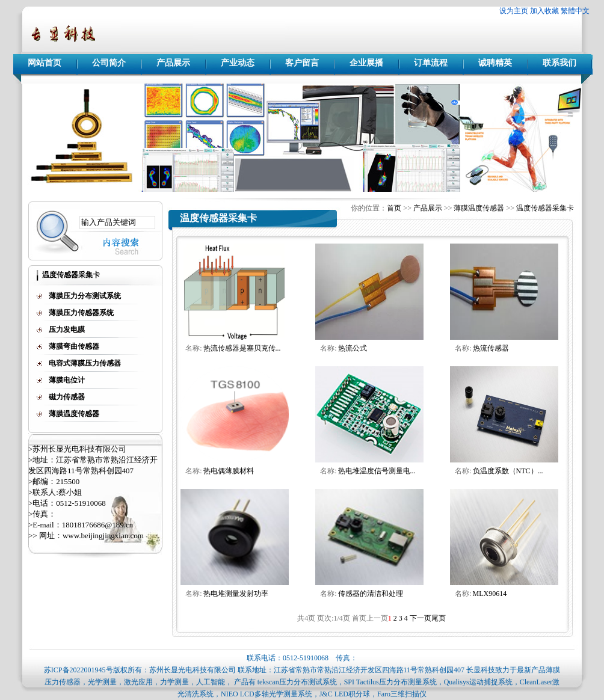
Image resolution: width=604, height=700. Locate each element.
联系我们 (559, 63)
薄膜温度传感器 (479, 208)
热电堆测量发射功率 (236, 594)
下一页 (421, 618)
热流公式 (353, 348)
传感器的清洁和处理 (371, 594)
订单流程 (431, 63)
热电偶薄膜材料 (229, 471)
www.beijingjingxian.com (103, 536)
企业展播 (366, 63)
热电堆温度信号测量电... (377, 471)
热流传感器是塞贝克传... (242, 348)
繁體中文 (575, 11)
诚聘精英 (495, 63)
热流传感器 (491, 348)
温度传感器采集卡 (545, 208)
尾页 (439, 618)
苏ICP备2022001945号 (79, 670)
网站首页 (45, 63)
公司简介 (109, 63)
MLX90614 (490, 594)
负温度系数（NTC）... (508, 471)
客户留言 (302, 63)
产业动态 (238, 63)
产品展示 (173, 63)
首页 (394, 208)
